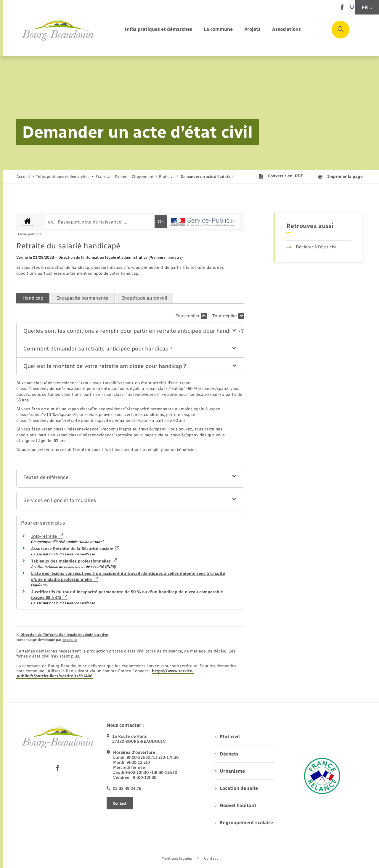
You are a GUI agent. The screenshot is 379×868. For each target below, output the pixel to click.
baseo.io (70, 640)
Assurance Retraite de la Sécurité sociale (75, 549)
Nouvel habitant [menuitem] (236, 805)
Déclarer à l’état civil (312, 247)
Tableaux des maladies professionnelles (74, 561)
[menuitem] (158, 29)
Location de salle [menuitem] (237, 788)
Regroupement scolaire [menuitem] (244, 823)
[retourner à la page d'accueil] (58, 30)
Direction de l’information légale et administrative (64, 635)
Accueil (23, 177)
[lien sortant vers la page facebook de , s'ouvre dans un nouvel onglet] (342, 9)
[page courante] (207, 177)
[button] (130, 331)
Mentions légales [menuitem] (177, 858)
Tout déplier (228, 316)
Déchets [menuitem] (227, 754)
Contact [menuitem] (211, 858)
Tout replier (191, 316)
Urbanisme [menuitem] (230, 771)
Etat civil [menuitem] (228, 737)
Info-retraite (47, 536)
